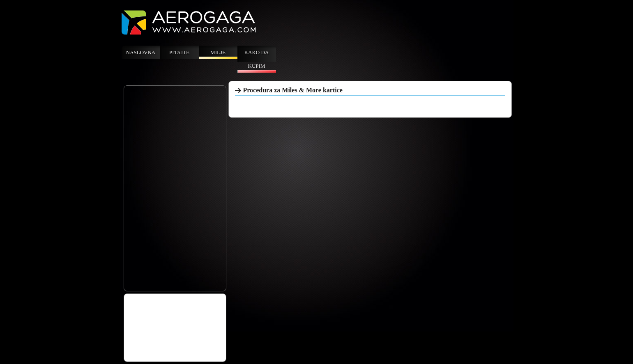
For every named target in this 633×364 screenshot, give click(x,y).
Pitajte (179, 52)
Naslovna (141, 52)
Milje (218, 52)
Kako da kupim (257, 59)
